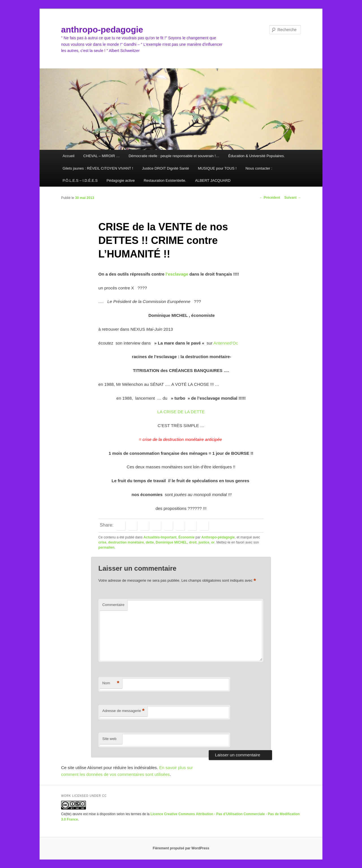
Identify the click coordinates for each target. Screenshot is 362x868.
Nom (111, 683)
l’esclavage (177, 274)
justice (204, 542)
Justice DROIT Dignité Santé (165, 168)
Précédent (270, 198)
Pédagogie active (121, 180)
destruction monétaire (126, 542)
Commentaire (113, 605)
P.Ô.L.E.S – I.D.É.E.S (80, 180)
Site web (109, 739)
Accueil (68, 156)
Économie (187, 537)
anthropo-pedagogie (102, 30)
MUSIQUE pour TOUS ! (217, 168)
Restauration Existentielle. (165, 180)
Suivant (293, 198)
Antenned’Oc (225, 343)
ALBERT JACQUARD (213, 180)
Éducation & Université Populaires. (257, 156)
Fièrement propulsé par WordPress (181, 848)
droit (193, 542)
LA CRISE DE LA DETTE (181, 412)
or (213, 542)
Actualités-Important (160, 537)
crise (102, 542)
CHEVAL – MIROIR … (102, 156)
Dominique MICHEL (172, 542)
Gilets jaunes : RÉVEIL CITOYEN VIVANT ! (98, 168)
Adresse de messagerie (123, 711)
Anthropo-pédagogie (218, 537)
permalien (106, 547)
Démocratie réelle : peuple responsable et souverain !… (174, 156)
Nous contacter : (259, 168)
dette (150, 542)
